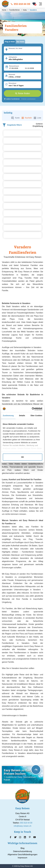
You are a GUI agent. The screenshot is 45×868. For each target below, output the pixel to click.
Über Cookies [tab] (36, 415)
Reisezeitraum (14, 66)
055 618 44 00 (20, 4)
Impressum (22, 858)
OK (22, 457)
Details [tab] (22, 415)
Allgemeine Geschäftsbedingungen (22, 855)
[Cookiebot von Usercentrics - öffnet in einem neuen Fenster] (32, 409)
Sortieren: (39, 124)
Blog (22, 848)
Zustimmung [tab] (8, 415)
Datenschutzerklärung (23, 851)
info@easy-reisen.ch (22, 826)
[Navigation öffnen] (40, 4)
